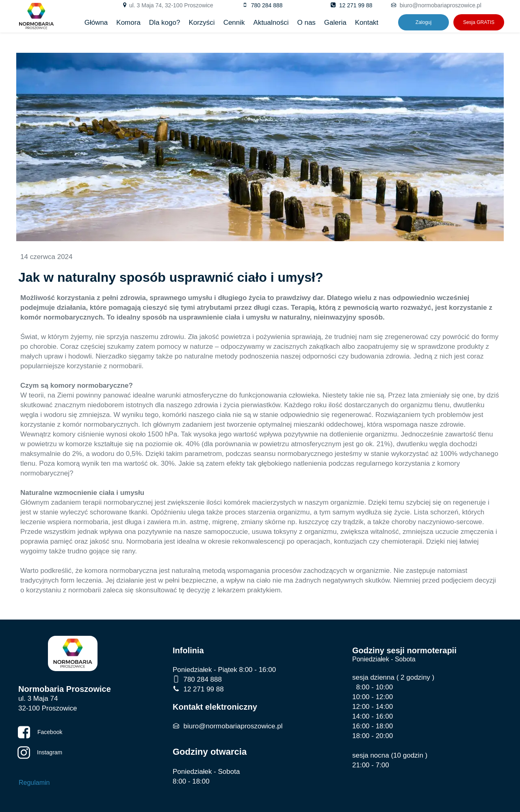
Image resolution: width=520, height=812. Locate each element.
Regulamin (34, 783)
